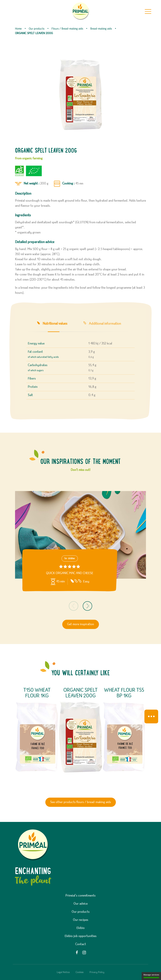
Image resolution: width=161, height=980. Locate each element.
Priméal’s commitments (80, 896)
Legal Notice (63, 972)
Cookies (80, 972)
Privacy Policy (97, 972)
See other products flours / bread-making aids (81, 802)
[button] (74, 606)
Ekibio (81, 928)
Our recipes (81, 920)
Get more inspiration (81, 624)
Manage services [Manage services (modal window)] (151, 976)
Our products (81, 912)
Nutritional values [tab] (55, 324)
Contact (81, 944)
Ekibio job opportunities (81, 936)
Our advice (81, 904)
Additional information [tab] (105, 324)
